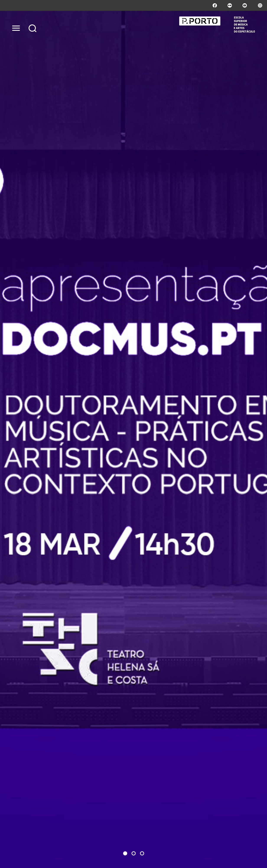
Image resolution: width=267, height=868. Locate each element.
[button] (125, 853)
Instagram (260, 5)
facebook (215, 5)
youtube (245, 5)
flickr (230, 5)
